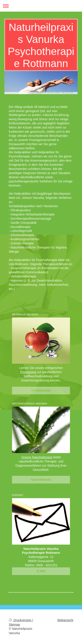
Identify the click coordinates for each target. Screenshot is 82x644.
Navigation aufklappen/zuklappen (41, 6)
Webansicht (65, 620)
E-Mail (41, 571)
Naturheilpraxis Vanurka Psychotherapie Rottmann (41, 45)
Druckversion (20, 620)
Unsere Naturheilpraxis (37, 457)
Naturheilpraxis (41, 480)
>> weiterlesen (41, 390)
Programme (28, 372)
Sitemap (14, 625)
